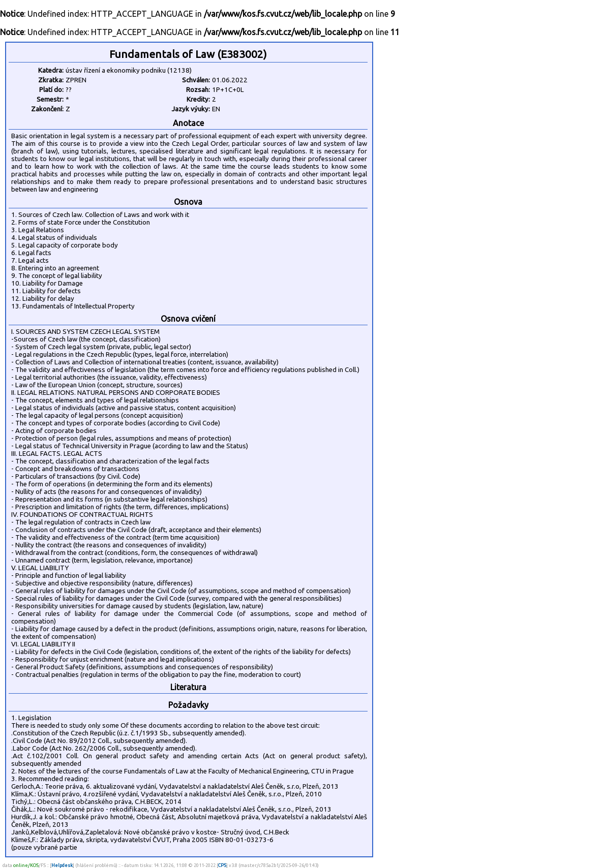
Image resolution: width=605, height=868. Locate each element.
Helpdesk (62, 865)
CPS (222, 865)
